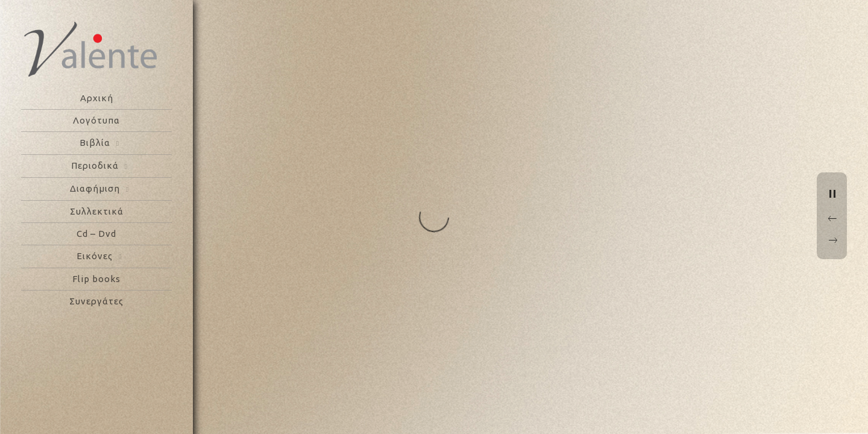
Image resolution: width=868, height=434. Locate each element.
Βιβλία (95, 143)
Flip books (96, 279)
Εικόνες (95, 256)
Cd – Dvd (96, 234)
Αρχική (97, 98)
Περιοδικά (95, 165)
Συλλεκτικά (97, 211)
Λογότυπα (96, 120)
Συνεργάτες (96, 301)
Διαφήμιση (95, 188)
